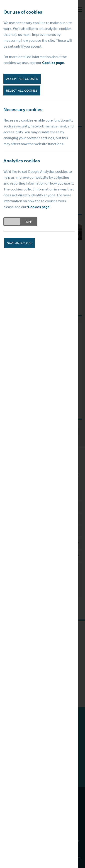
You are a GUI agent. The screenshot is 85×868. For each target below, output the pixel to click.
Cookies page (53, 63)
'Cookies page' (39, 207)
